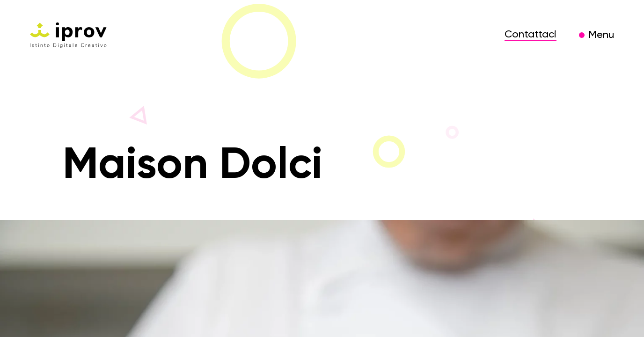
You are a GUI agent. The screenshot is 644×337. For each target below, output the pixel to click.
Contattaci (531, 35)
